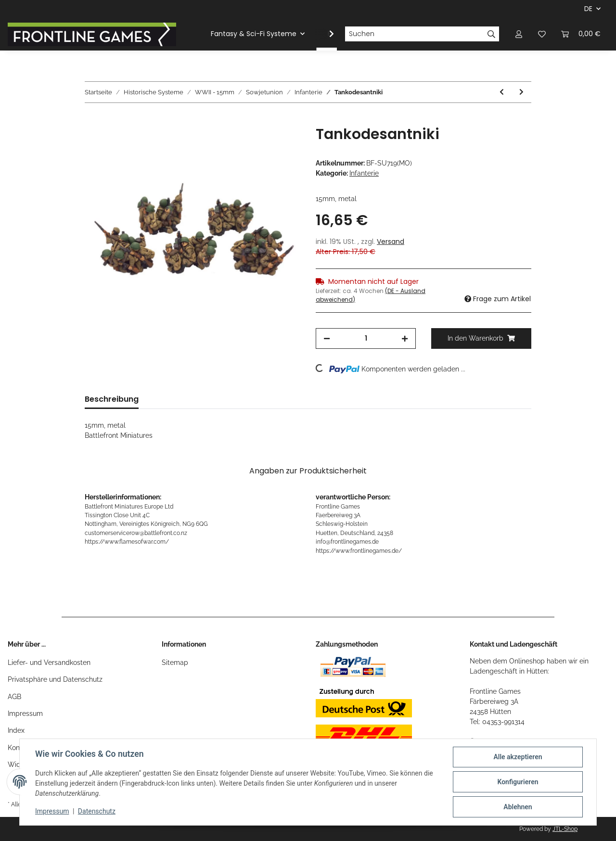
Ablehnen (518, 807)
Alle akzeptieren (518, 757)
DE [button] (588, 9)
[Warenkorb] (581, 34)
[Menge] (366, 338)
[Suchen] (414, 34)
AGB (14, 697)
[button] (519, 34)
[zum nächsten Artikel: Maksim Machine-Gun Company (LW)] (521, 92)
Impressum (25, 714)
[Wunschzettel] (542, 34)
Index (16, 730)
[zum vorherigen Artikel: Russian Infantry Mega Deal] (502, 92)
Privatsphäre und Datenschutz (55, 679)
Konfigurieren (518, 782)
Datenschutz (97, 811)
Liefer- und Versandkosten (49, 663)
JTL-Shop (565, 829)
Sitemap (175, 663)
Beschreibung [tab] (112, 399)
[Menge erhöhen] (405, 338)
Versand (391, 242)
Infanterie (364, 173)
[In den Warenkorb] (92, 120)
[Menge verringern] (327, 338)
